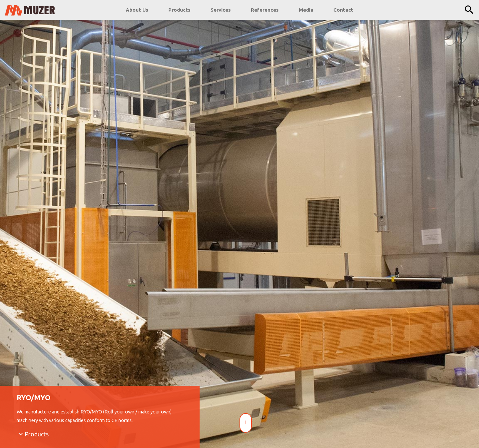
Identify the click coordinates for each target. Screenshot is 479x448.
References (265, 10)
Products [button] (179, 10)
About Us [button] (137, 10)
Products (37, 434)
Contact (343, 10)
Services (221, 10)
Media (306, 10)
